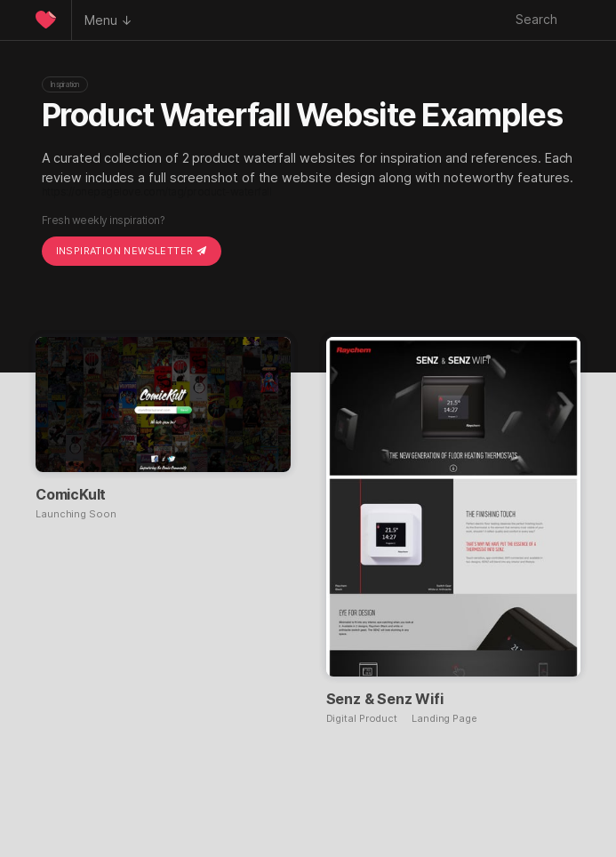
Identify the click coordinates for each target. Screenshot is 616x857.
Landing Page (444, 719)
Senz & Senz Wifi (385, 699)
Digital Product (362, 719)
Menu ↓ (108, 20)
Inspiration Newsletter (132, 251)
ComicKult (71, 494)
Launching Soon (76, 514)
